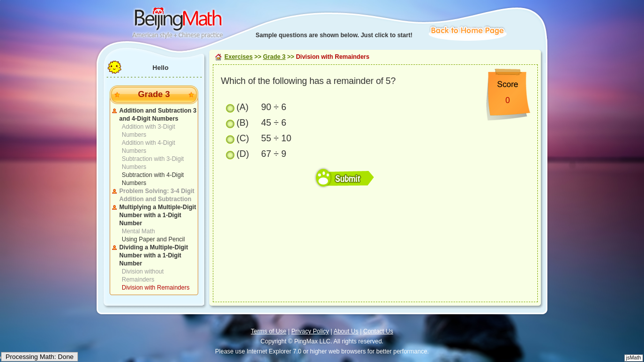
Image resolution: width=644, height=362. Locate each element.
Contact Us (378, 331)
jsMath (634, 358)
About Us (346, 331)
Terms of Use (269, 331)
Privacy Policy (310, 331)
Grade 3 (274, 57)
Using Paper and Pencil (153, 239)
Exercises (238, 57)
